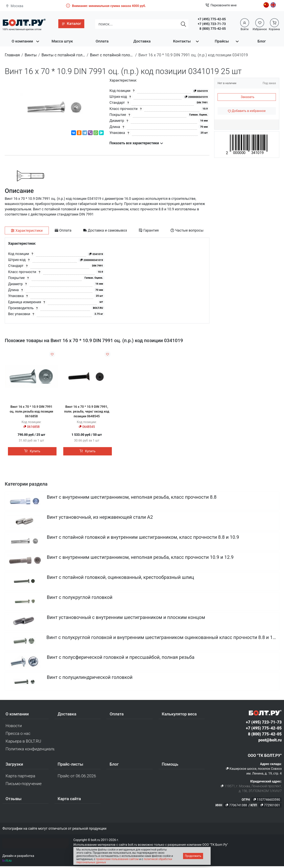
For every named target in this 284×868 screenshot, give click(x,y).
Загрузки (14, 766)
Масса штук (62, 41)
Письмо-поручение (24, 785)
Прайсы (222, 41)
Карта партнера (20, 778)
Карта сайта (69, 801)
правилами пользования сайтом (117, 859)
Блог (262, 41)
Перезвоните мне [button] (221, 5)
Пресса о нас (18, 735)
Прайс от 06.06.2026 (77, 778)
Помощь (170, 766)
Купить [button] (32, 451)
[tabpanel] (107, 281)
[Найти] (183, 24)
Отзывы (14, 801)
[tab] (27, 231)
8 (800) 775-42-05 (213, 29)
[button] (71, 24)
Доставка (142, 41)
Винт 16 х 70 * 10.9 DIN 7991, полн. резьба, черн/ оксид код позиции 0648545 (87, 411)
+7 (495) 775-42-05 (212, 19)
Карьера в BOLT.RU (23, 743)
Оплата (102, 41)
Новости (14, 728)
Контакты (182, 41)
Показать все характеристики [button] (136, 143)
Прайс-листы (71, 766)
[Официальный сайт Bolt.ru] (24, 22)
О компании (22, 41)
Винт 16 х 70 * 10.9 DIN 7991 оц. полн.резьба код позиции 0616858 (31, 411)
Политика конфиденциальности (30, 751)
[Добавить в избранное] (247, 111)
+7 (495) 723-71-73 (212, 24)
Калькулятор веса (179, 716)
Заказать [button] (248, 97)
